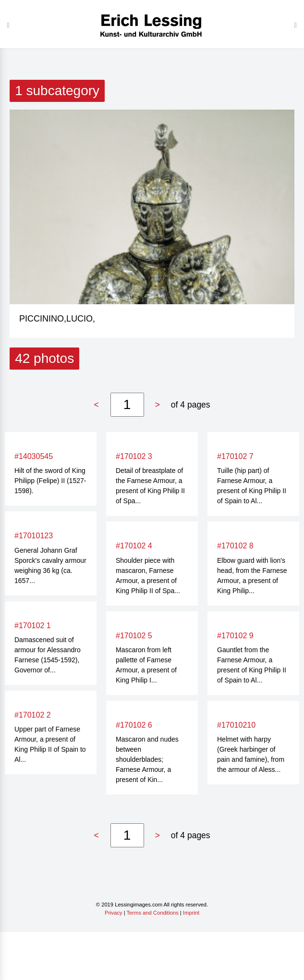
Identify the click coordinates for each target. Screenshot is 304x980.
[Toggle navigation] (296, 25)
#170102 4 (134, 546)
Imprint (191, 913)
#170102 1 (33, 626)
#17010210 (236, 725)
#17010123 (34, 536)
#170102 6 (134, 725)
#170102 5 (134, 636)
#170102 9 (235, 636)
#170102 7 (235, 456)
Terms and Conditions (153, 913)
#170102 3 (134, 456)
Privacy (114, 913)
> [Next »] (158, 405)
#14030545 (34, 456)
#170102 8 (235, 546)
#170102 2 (33, 715)
